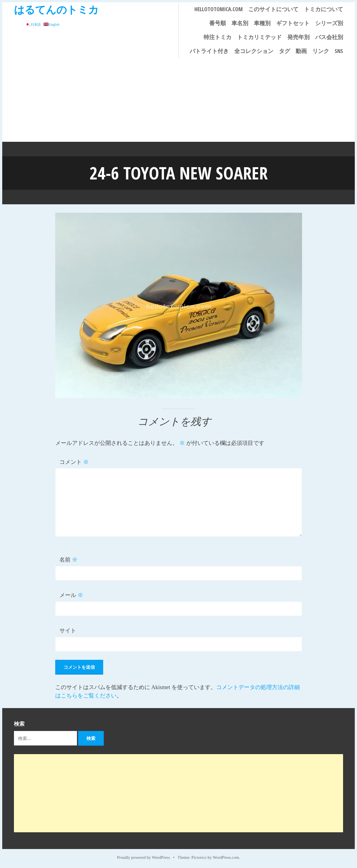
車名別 (240, 23)
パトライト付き (209, 51)
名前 (68, 560)
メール (71, 595)
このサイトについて (273, 9)
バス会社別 (329, 37)
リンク (321, 51)
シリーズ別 (329, 23)
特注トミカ (218, 37)
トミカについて (324, 9)
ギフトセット (293, 23)
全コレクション (254, 51)
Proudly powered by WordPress (143, 857)
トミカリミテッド (259, 37)
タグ (284, 51)
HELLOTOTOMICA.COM (219, 9)
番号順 (218, 23)
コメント (74, 462)
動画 (301, 51)
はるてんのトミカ (56, 9)
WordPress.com (226, 857)
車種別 (262, 23)
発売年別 (298, 37)
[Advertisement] (178, 100)
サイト (68, 630)
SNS (339, 51)
